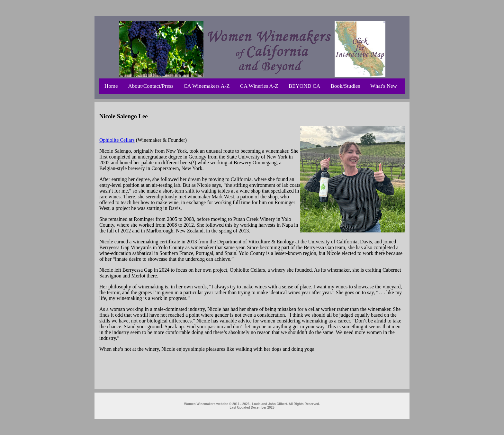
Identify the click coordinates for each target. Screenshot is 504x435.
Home (111, 86)
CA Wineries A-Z (259, 86)
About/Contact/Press (151, 86)
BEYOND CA (305, 86)
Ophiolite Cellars (117, 140)
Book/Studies (345, 86)
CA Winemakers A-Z (207, 86)
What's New (384, 86)
